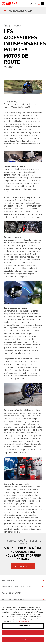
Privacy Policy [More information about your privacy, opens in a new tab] (24, 621)
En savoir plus (20, 566)
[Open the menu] (39, 4)
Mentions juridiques (13, 599)
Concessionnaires (12, 593)
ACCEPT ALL (23, 640)
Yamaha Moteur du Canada (17, 587)
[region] (23, 622)
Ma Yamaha (8, 581)
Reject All (23, 633)
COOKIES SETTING (23, 626)
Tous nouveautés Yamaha (18, 11)
